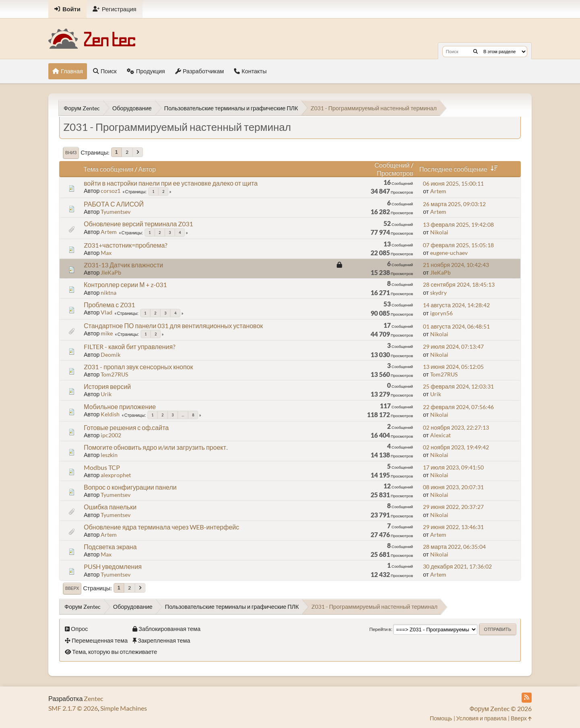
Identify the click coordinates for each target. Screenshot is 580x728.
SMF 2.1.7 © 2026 (73, 708)
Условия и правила (482, 718)
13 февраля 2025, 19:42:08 (458, 224)
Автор (147, 169)
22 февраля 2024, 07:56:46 (458, 407)
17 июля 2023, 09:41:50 (453, 467)
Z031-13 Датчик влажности (123, 265)
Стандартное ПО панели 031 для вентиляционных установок (173, 326)
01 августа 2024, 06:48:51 (456, 326)
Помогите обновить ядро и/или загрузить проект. (156, 447)
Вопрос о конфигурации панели (130, 487)
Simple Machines (124, 708)
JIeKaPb (111, 272)
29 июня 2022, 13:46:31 (453, 527)
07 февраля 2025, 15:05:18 (458, 245)
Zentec (93, 698)
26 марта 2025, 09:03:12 (454, 204)
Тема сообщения (108, 169)
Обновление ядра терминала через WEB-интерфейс (162, 527)
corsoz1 (111, 191)
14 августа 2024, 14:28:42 (456, 305)
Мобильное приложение (120, 406)
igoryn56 (441, 313)
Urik (106, 394)
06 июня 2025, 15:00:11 (453, 183)
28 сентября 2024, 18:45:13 (459, 284)
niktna (109, 293)
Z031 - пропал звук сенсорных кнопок (138, 367)
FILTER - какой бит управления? (129, 346)
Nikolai (439, 232)
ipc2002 (111, 435)
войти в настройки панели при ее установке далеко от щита (171, 183)
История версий (107, 386)
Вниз (71, 153)
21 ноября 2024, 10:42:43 (456, 265)
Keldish (110, 414)
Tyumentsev (116, 212)
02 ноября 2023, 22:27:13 (456, 427)
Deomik (111, 355)
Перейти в (380, 629)
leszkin (109, 455)
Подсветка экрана (110, 547)
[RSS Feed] (527, 698)
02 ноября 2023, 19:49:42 (456, 447)
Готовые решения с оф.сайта (126, 427)
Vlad (107, 312)
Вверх (72, 588)
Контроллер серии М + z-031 (125, 284)
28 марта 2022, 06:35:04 (454, 547)
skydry (438, 293)
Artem (438, 191)
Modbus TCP (102, 467)
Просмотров (395, 173)
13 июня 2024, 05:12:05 (453, 367)
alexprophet (116, 475)
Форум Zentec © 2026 (500, 708)
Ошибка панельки (110, 507)
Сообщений (392, 165)
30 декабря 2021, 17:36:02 (457, 566)
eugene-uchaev (449, 253)
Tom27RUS (114, 374)
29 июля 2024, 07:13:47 (453, 346)
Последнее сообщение (460, 169)
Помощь (441, 718)
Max (106, 253)
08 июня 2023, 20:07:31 (453, 487)
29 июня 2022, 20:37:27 (453, 507)
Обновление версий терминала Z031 (138, 224)
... (183, 415)
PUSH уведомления (113, 566)
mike (107, 333)
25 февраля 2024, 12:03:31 (458, 386)
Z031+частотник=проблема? (125, 245)
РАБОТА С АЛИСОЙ (114, 204)
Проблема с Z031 (109, 305)
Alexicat (440, 435)
